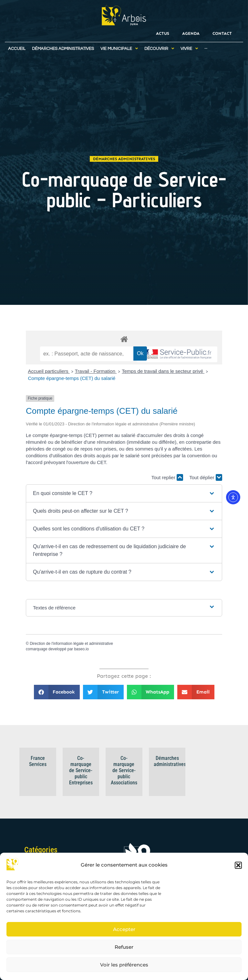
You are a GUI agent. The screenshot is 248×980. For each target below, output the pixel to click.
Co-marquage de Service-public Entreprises (81, 771)
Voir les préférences (124, 965)
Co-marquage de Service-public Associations (124, 771)
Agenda (191, 33)
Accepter (124, 929)
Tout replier (167, 477)
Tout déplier (206, 477)
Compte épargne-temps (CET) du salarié (72, 378)
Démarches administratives (124, 159)
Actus (163, 33)
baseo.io (81, 649)
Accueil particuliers (49, 371)
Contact (222, 33)
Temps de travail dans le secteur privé (163, 371)
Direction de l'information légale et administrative (71, 644)
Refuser (124, 947)
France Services (38, 761)
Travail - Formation (96, 371)
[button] (238, 865)
